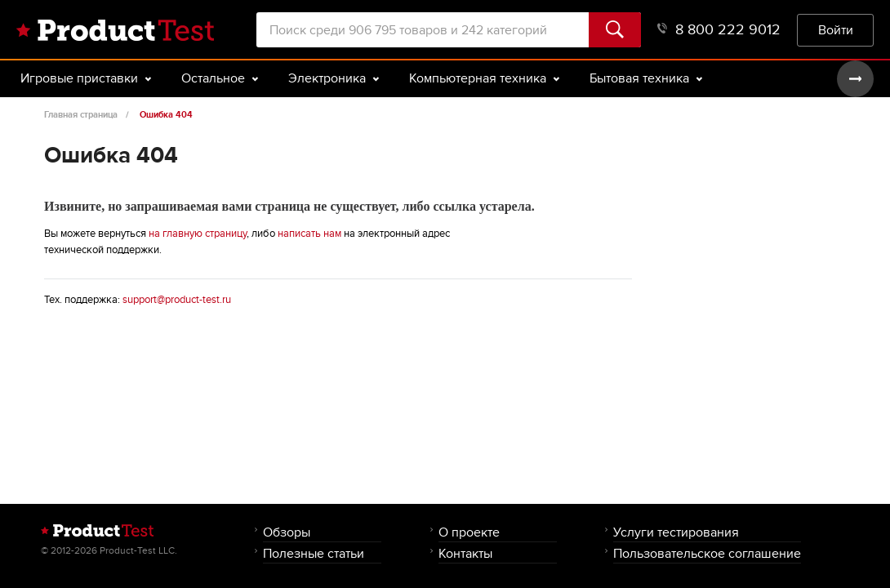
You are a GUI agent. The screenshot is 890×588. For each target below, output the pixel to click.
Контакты (465, 553)
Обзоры (287, 532)
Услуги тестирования (676, 532)
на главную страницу (198, 234)
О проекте (469, 532)
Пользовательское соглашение (707, 553)
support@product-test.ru (177, 300)
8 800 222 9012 (719, 30)
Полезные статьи (314, 553)
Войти (836, 30)
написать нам (309, 234)
